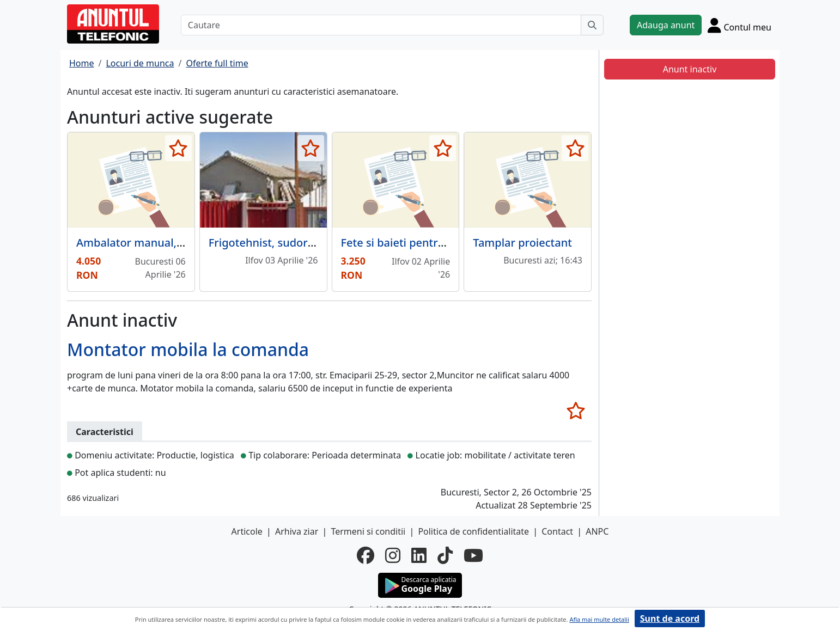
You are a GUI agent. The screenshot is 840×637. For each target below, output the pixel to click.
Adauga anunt (666, 25)
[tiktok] (445, 555)
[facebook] (366, 555)
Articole (247, 531)
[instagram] (393, 555)
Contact (557, 531)
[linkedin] (419, 555)
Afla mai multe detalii (599, 619)
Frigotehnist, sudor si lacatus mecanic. (308, 243)
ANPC (597, 531)
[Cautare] (381, 25)
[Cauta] (592, 25)
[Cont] (739, 25)
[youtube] (473, 555)
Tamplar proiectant (522, 243)
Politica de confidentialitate (473, 531)
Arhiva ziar (297, 531)
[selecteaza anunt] (178, 148)
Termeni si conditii (368, 531)
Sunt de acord (670, 618)
